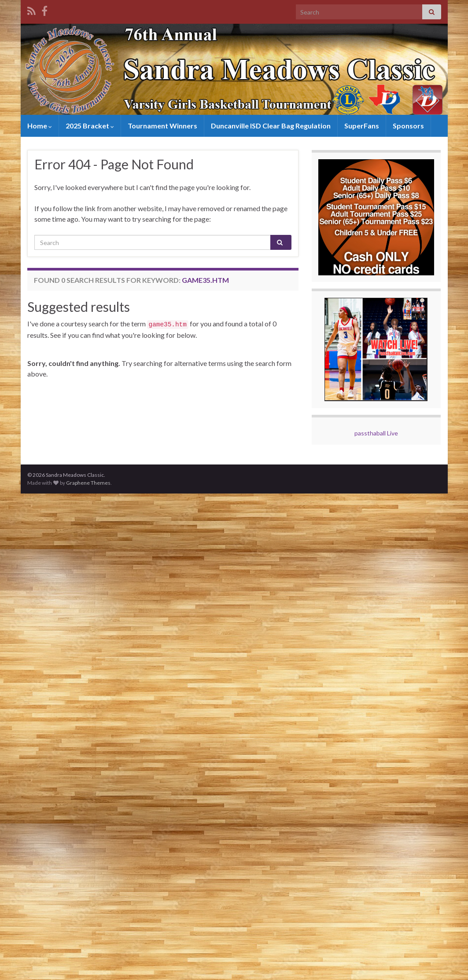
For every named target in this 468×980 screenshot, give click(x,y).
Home (39, 126)
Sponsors (407, 126)
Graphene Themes (88, 483)
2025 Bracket (89, 126)
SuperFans (360, 126)
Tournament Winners (162, 126)
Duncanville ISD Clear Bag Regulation (270, 126)
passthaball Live (376, 433)
